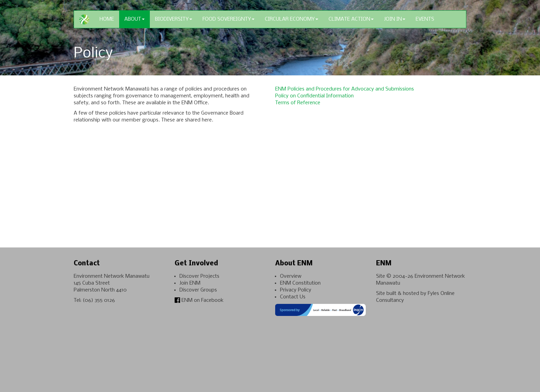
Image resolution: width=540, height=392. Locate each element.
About (134, 19)
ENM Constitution (300, 283)
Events (425, 19)
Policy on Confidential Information (314, 96)
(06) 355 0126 (99, 300)
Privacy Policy (296, 290)
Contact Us (293, 297)
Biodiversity (174, 19)
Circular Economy (292, 19)
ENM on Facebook (199, 300)
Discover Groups (198, 290)
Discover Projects (199, 276)
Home (107, 19)
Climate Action (351, 19)
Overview (291, 276)
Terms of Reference (298, 103)
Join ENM (190, 283)
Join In (395, 19)
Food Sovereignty (229, 19)
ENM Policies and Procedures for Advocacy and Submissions (345, 89)
